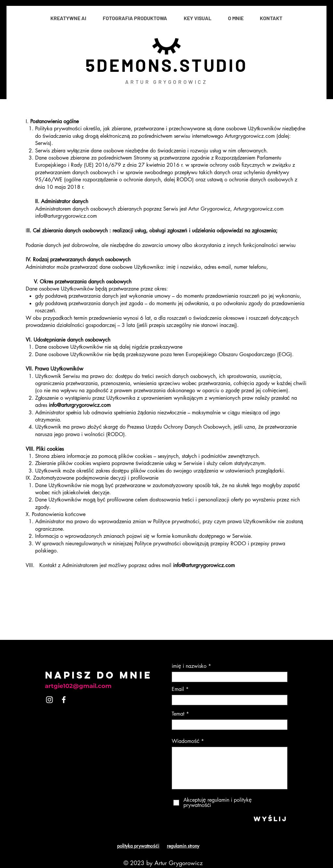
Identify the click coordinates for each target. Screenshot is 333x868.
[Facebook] (64, 700)
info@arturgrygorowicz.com (80, 405)
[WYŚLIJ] (266, 819)
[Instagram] (49, 700)
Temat (178, 714)
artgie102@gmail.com (78, 686)
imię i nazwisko (189, 666)
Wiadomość (186, 741)
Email (178, 689)
